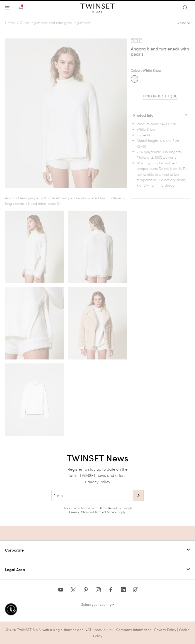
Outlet (24, 23)
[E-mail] (92, 495)
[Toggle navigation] (8, 8)
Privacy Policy (98, 482)
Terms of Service (106, 512)
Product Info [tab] (143, 115)
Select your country (98, 604)
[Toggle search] (186, 8)
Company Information (134, 630)
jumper (34, 198)
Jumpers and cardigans (53, 23)
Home (10, 23)
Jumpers (84, 23)
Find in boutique (160, 96)
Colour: (146, 70)
